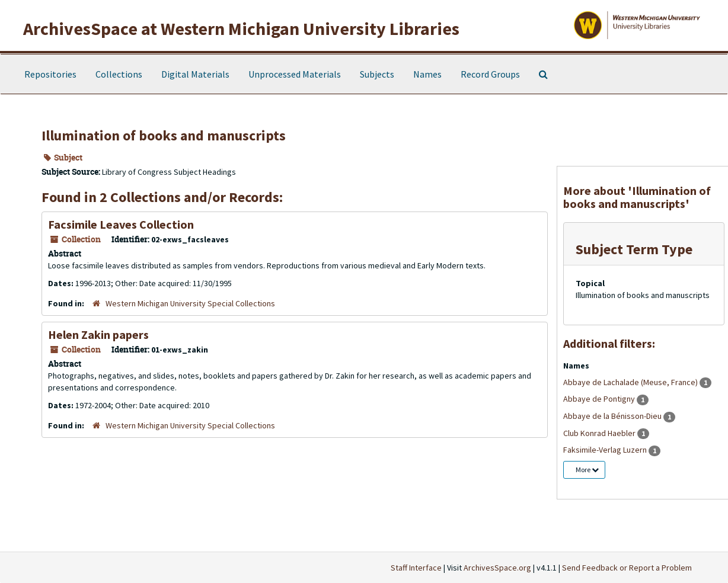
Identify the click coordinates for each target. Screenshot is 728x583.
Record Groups (490, 74)
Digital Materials (195, 74)
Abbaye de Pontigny (600, 399)
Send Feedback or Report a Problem (627, 568)
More (587, 470)
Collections (119, 74)
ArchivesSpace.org (497, 568)
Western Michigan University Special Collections (190, 303)
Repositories (50, 74)
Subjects (377, 74)
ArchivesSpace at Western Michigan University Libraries (241, 28)
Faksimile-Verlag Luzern (606, 450)
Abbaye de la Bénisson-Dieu (613, 416)
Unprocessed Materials (295, 74)
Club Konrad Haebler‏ (600, 433)
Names (427, 74)
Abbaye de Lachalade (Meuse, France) (631, 382)
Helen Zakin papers (98, 334)
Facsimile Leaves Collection (121, 224)
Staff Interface (416, 568)
